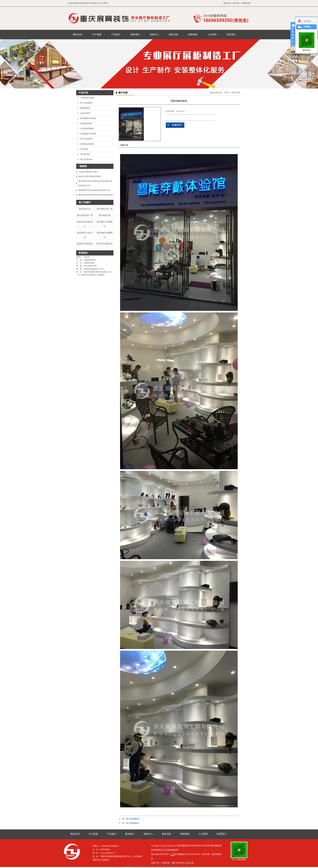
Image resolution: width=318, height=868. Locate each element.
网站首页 (227, 3)
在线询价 (175, 125)
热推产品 (155, 863)
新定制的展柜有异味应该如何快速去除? (96, 195)
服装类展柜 (85, 108)
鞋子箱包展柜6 (133, 819)
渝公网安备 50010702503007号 (186, 854)
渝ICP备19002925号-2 (160, 854)
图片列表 (236, 93)
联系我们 (237, 3)
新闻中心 (154, 34)
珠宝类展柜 (85, 154)
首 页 (226, 93)
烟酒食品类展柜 (87, 144)
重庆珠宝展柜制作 (85, 244)
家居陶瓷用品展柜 (88, 118)
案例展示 (135, 34)
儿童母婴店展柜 (87, 98)
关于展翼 (97, 34)
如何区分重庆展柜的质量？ (90, 176)
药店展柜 (84, 149)
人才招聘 (212, 34)
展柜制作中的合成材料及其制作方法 (94, 190)
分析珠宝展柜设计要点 (88, 172)
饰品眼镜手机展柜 (88, 134)
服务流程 (174, 34)
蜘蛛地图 (246, 3)
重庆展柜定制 (105, 215)
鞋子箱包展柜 (86, 103)
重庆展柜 (215, 846)
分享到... (308, 27)
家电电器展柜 (86, 123)
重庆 (174, 863)
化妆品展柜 (85, 113)
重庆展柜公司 (85, 209)
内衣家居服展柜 (87, 129)
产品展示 (116, 34)
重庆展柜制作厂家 (85, 215)
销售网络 (193, 34)
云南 (187, 863)
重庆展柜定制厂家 (105, 209)
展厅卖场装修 (86, 159)
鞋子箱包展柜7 (133, 823)
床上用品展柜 (86, 139)
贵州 (178, 863)
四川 (183, 863)
